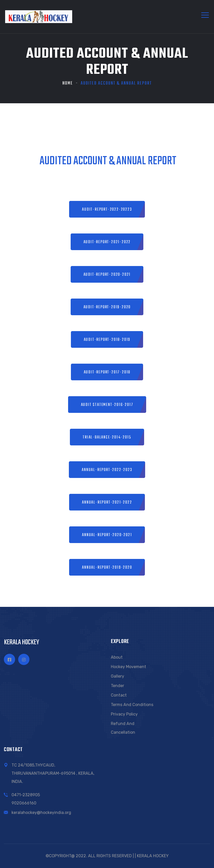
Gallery (117, 676)
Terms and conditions (132, 705)
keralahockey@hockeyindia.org (41, 813)
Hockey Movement (129, 667)
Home (68, 83)
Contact (119, 695)
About (117, 657)
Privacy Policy (124, 714)
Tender (117, 686)
